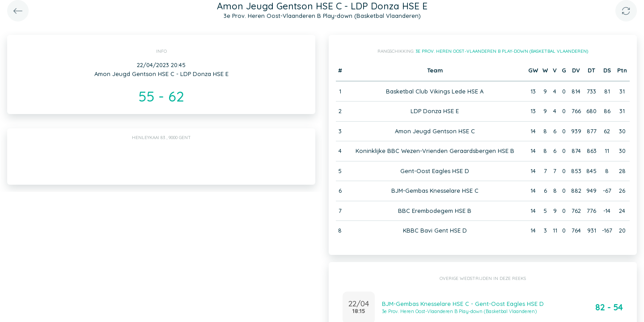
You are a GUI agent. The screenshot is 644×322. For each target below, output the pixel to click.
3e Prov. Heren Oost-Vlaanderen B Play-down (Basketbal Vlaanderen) (502, 51)
